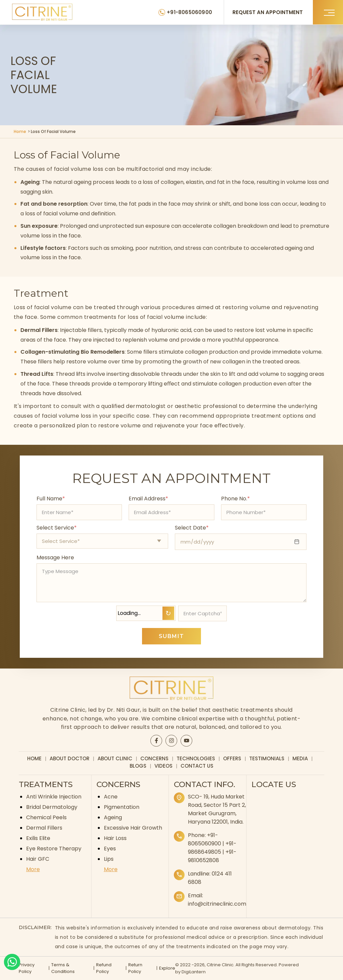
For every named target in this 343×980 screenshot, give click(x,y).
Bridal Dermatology (52, 807)
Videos (163, 766)
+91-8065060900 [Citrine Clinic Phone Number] (189, 12)
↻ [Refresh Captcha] (168, 613)
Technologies (196, 758)
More (33, 869)
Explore (167, 968)
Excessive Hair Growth (133, 828)
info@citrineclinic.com (217, 904)
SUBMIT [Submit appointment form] (171, 636)
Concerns (154, 758)
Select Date (192, 528)
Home (20, 131)
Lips (109, 859)
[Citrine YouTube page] (187, 741)
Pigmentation (122, 807)
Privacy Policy (27, 968)
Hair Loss (115, 838)
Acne (111, 797)
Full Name (51, 499)
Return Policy (135, 968)
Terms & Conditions (63, 968)
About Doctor (70, 758)
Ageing (113, 817)
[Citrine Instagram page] (171, 741)
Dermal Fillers (44, 828)
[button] (328, 12)
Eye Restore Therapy (54, 849)
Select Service (57, 528)
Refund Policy (104, 968)
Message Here (55, 557)
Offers (232, 758)
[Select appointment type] (102, 541)
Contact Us (197, 766)
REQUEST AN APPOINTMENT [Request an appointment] (268, 12)
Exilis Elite (38, 838)
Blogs (138, 766)
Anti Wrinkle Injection (54, 797)
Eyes (110, 849)
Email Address (148, 499)
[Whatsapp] (12, 962)
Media (300, 758)
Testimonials (267, 758)
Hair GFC (38, 859)
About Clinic (115, 758)
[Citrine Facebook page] (156, 741)
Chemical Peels (46, 817)
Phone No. (235, 499)
